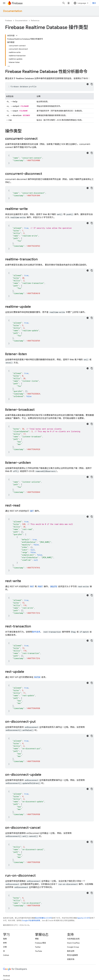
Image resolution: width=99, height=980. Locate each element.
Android (6, 976)
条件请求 (36, 632)
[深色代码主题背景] (88, 84)
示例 (5, 947)
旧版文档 (71, 959)
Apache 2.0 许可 (84, 918)
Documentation (13, 11)
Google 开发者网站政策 (31, 921)
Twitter (38, 947)
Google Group (73, 947)
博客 (37, 939)
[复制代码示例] (92, 84)
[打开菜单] (4, 3)
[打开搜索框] (64, 3)
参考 (5, 943)
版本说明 (71, 951)
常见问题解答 (72, 955)
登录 (94, 3)
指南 (5, 939)
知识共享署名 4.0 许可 (43, 918)
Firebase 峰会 (40, 943)
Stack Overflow (73, 943)
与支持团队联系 (73, 939)
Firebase (9, 21)
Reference (35, 21)
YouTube (38, 951)
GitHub (6, 955)
